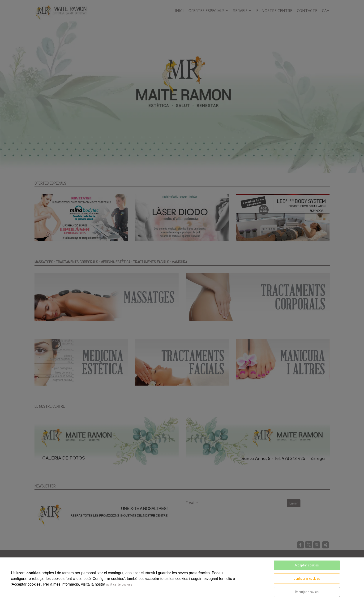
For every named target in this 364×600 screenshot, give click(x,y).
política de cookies (119, 584)
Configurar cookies (307, 578)
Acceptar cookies (307, 565)
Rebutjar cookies (307, 592)
